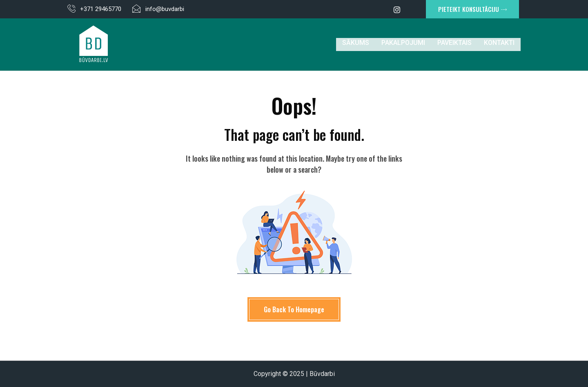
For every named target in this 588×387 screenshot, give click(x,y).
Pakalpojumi (403, 44)
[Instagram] (397, 9)
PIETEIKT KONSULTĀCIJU (472, 9)
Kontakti (499, 44)
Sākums (356, 44)
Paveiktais (454, 44)
